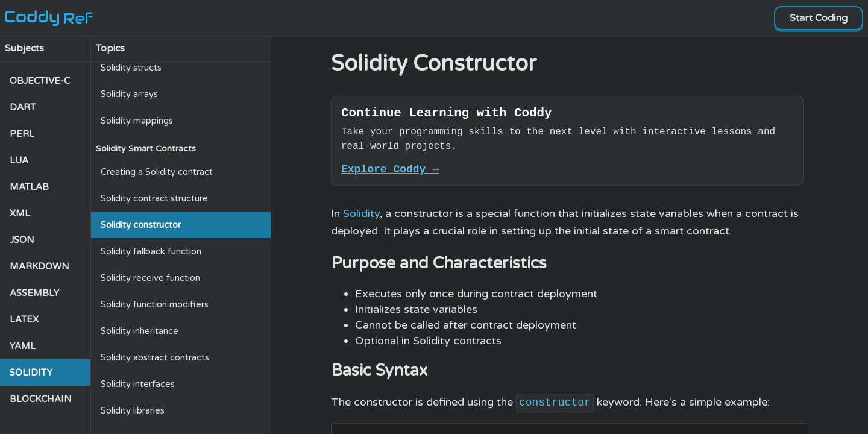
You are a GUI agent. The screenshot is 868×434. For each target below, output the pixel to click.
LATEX (24, 319)
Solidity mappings (137, 121)
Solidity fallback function (151, 251)
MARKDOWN (39, 266)
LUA (19, 160)
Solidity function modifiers (155, 304)
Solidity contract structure (154, 198)
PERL (22, 134)
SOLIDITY (31, 373)
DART (23, 107)
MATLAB (29, 187)
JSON (22, 240)
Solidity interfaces (138, 384)
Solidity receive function (150, 278)
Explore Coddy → (390, 174)
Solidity (361, 219)
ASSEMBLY (34, 293)
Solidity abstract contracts (155, 357)
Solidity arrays (129, 94)
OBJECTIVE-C (40, 81)
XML (20, 213)
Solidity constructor (141, 225)
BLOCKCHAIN (41, 399)
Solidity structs (131, 68)
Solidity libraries (133, 410)
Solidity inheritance (140, 331)
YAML (23, 346)
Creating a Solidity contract (157, 172)
